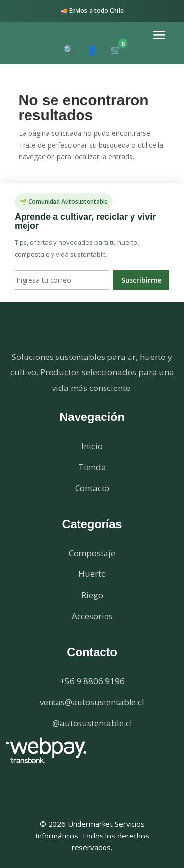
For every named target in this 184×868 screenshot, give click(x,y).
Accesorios (92, 616)
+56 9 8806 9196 (92, 681)
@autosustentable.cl (92, 723)
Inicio (92, 446)
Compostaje (92, 553)
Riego (92, 595)
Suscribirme (141, 280)
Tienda (92, 467)
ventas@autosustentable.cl (92, 702)
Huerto (92, 574)
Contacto (92, 488)
